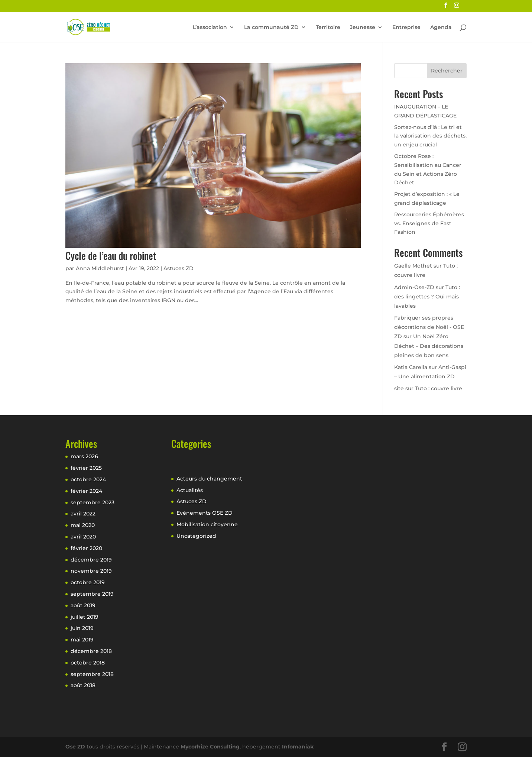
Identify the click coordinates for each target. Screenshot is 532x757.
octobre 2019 (88, 582)
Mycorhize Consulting (210, 747)
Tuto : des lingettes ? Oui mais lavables (427, 297)
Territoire (328, 28)
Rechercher (447, 71)
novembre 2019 (91, 571)
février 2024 (86, 491)
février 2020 (86, 548)
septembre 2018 (92, 674)
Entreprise (406, 28)
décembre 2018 (91, 651)
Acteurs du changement (209, 479)
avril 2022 (83, 514)
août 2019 (83, 605)
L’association (210, 28)
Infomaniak (298, 747)
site (399, 388)
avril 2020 (83, 537)
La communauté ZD (271, 28)
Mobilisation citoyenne (207, 524)
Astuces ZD (179, 268)
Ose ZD (75, 747)
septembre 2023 (93, 502)
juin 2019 (82, 628)
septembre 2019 (92, 594)
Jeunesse (363, 28)
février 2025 (86, 468)
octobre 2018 (88, 663)
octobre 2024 (88, 479)
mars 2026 (84, 456)
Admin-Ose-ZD (414, 287)
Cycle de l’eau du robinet (111, 255)
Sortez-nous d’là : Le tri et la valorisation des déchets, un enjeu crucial (430, 136)
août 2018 (83, 685)
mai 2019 (82, 640)
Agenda (441, 28)
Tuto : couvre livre (439, 388)
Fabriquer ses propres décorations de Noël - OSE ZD (429, 327)
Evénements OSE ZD (205, 513)
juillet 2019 (85, 617)
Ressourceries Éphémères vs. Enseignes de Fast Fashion (429, 223)
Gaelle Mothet (413, 266)
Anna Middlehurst (100, 268)
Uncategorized (196, 536)
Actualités (190, 490)
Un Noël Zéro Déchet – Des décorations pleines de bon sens (429, 346)
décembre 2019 (91, 560)
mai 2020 (83, 525)
